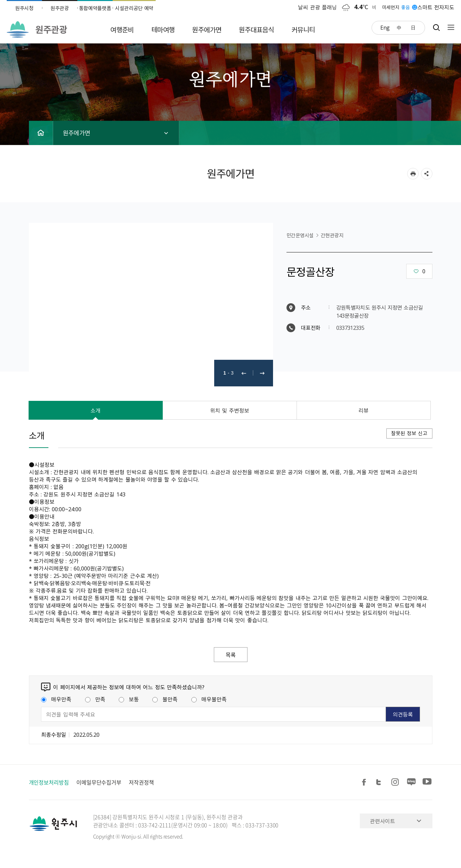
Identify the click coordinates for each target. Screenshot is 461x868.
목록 (231, 655)
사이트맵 (449, 27)
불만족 (165, 699)
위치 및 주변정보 (230, 410)
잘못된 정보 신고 (409, 433)
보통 (129, 699)
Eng (385, 27)
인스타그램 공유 (396, 782)
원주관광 (60, 8)
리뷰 (363, 410)
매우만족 (56, 699)
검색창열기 (436, 27)
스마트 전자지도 (436, 7)
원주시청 (24, 8)
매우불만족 (209, 699)
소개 (95, 410)
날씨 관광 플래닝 (317, 7)
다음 (262, 373)
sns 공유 (427, 174)
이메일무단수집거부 (99, 782)
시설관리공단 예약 (134, 8)
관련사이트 (382, 821)
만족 (95, 699)
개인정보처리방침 (49, 782)
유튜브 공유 (427, 782)
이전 (244, 373)
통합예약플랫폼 (95, 8)
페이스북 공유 (365, 782)
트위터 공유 (381, 782)
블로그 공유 (412, 782)
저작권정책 (141, 782)
